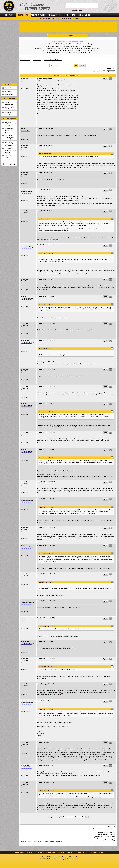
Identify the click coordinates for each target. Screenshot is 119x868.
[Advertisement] (9, 52)
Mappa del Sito (47, 857)
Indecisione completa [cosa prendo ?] (9, 137)
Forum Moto (23, 15)
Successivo (111, 71)
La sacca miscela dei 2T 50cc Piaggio (54, 44)
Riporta (105, 78)
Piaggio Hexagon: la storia (53, 46)
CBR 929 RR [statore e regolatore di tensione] (9, 158)
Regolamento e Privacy (59, 857)
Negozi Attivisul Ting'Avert (9, 113)
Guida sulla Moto (53, 15)
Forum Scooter (37, 60)
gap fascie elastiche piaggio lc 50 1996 (11, 124)
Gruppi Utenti (9, 94)
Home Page (8, 15)
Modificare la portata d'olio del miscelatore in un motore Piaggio (55, 48)
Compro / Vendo (84, 15)
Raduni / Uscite (69, 15)
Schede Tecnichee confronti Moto (10, 108)
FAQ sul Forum (9, 88)
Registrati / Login (38, 15)
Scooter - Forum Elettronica (53, 60)
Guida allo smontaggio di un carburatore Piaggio (76, 46)
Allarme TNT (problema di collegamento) (88, 48)
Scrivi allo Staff (72, 857)
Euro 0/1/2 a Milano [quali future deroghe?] (11, 151)
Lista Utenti (8, 91)
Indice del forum (25, 60)
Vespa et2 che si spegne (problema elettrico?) (55, 50)
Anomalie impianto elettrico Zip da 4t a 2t (82, 50)
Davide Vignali (62, 859)
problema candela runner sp (55, 52)
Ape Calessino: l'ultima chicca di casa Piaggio (79, 44)
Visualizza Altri (11, 164)
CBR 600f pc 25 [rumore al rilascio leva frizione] (10, 144)
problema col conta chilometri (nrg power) (77, 52)
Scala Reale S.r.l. (50, 859)
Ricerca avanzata (77, 11)
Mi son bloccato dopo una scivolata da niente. (11, 130)
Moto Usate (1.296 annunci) (9, 103)
